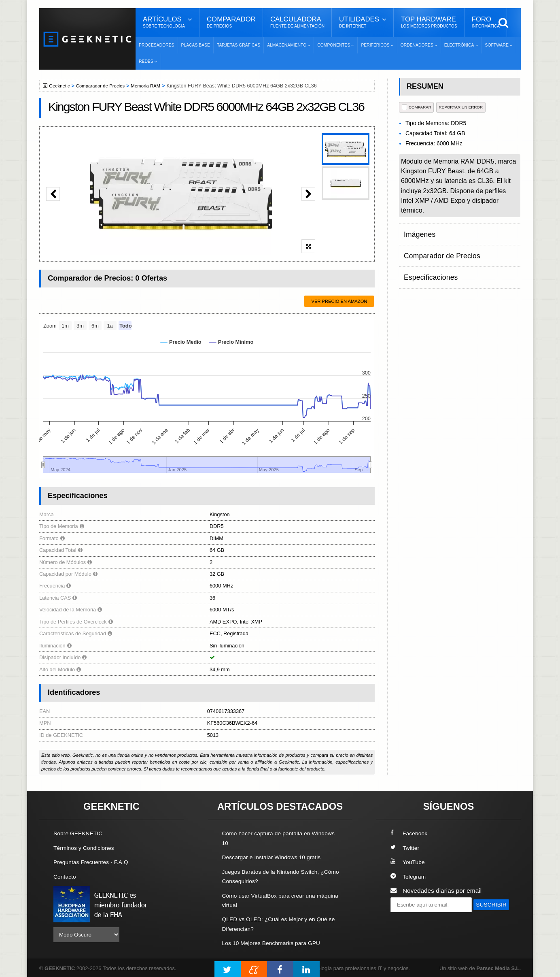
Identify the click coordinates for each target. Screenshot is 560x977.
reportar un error (461, 107)
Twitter (406, 847)
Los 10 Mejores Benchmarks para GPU (276, 942)
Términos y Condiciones (87, 847)
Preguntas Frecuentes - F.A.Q (95, 862)
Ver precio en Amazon (339, 301)
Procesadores (157, 45)
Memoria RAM (155, 86)
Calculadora (297, 22)
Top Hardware (429, 22)
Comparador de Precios (105, 86)
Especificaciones (427, 263)
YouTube (409, 862)
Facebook (410, 833)
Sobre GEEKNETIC (81, 833)
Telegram (409, 876)
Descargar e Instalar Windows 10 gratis (277, 857)
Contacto (66, 876)
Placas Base (196, 45)
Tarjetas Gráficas (239, 45)
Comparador (231, 22)
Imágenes (418, 231)
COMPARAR (417, 107)
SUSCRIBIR (410, 919)
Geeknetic (61, 86)
